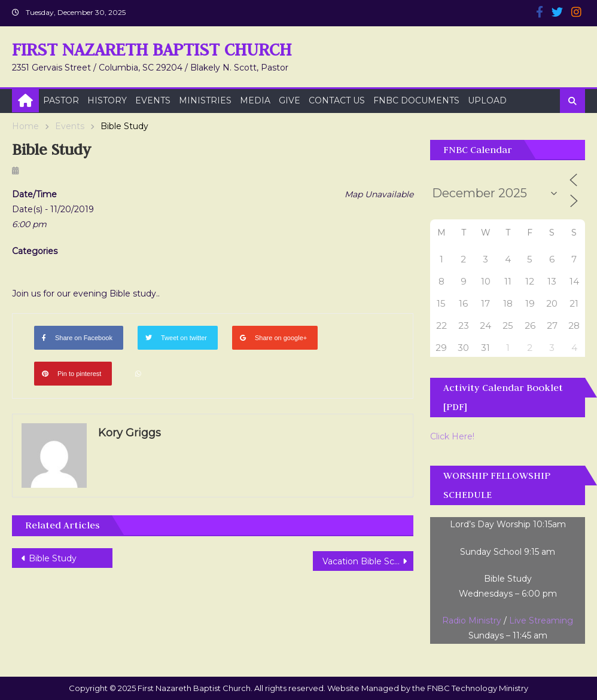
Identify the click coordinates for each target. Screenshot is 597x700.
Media (255, 100)
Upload (487, 100)
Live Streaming (541, 620)
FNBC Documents (416, 100)
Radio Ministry (472, 620)
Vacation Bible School (367, 561)
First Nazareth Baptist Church (152, 49)
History (107, 100)
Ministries (205, 100)
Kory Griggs (130, 433)
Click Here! (452, 436)
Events (153, 100)
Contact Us (337, 100)
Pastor (61, 100)
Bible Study (53, 558)
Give (290, 100)
